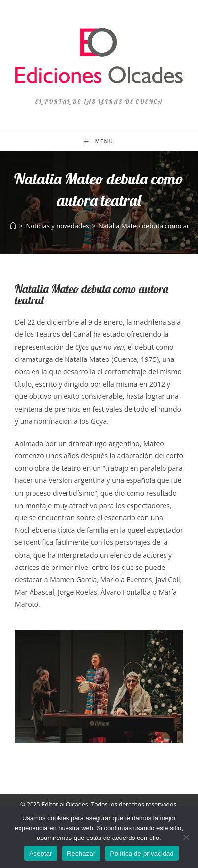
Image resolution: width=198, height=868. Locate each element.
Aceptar (41, 853)
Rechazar (81, 853)
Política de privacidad (142, 853)
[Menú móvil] (99, 141)
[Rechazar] (186, 837)
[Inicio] (13, 226)
